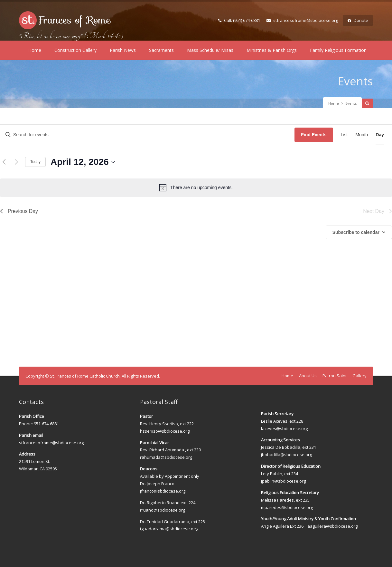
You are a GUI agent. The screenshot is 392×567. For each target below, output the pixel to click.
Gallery (359, 376)
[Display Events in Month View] (362, 135)
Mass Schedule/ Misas (210, 50)
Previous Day (19, 211)
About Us (308, 376)
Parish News (123, 50)
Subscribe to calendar (356, 232)
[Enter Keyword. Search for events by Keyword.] (147, 135)
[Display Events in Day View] (380, 135)
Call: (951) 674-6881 (239, 20)
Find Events (314, 135)
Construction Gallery (75, 50)
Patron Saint (335, 376)
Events (355, 81)
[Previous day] (4, 162)
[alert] (196, 187)
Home (35, 50)
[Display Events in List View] (344, 135)
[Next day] (16, 162)
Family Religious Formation (338, 50)
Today (35, 162)
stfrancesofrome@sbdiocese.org (302, 20)
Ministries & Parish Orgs (272, 50)
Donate (358, 20)
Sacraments (161, 50)
